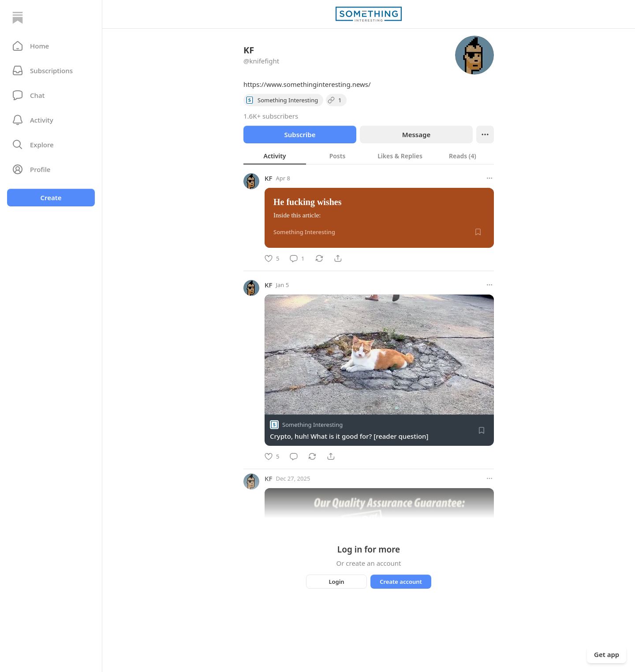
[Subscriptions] (51, 71)
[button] (51, 46)
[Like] (272, 258)
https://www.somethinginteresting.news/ (307, 84)
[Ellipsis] (485, 134)
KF (268, 178)
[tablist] (369, 156)
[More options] (489, 178)
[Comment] (297, 258)
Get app (607, 654)
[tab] (275, 156)
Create (51, 198)
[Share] (338, 258)
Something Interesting (312, 425)
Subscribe (300, 134)
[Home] (18, 18)
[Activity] (51, 120)
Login (336, 582)
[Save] (478, 232)
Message (416, 134)
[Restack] (319, 258)
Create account (401, 582)
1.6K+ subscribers (271, 116)
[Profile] (51, 169)
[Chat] (51, 95)
